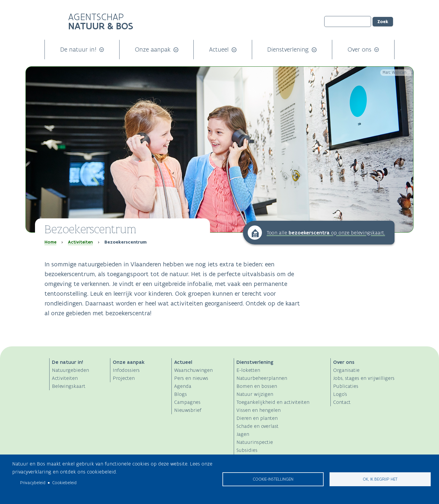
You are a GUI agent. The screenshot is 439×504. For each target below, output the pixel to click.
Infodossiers (126, 370)
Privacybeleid (33, 483)
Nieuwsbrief (188, 410)
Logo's (340, 394)
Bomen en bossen (257, 386)
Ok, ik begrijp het (380, 479)
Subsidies (247, 450)
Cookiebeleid (64, 483)
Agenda (183, 386)
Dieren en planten (257, 418)
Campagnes (187, 402)
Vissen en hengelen (259, 410)
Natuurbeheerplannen (262, 378)
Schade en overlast (257, 426)
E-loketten (248, 370)
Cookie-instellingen (273, 479)
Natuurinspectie (255, 442)
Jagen (243, 434)
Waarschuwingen (193, 370)
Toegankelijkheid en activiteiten (273, 402)
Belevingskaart (69, 386)
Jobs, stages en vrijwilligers (364, 378)
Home (50, 242)
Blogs (180, 394)
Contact (342, 402)
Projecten (124, 378)
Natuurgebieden (70, 370)
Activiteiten (80, 242)
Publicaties (346, 386)
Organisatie (346, 370)
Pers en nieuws (191, 378)
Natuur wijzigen (255, 394)
